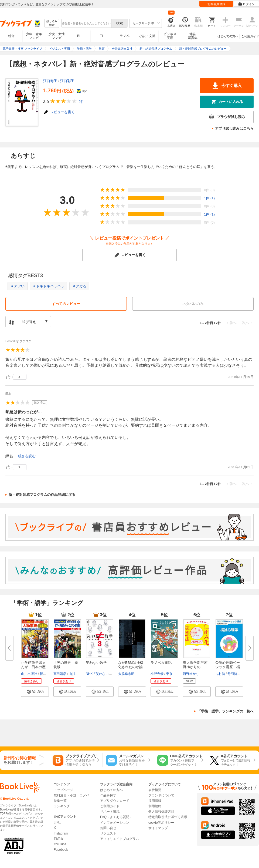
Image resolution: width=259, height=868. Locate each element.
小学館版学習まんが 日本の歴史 (33, 667)
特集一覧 (60, 801)
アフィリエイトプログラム (120, 839)
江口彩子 (67, 81)
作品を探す (108, 795)
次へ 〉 (248, 323)
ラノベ (125, 36)
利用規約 (155, 806)
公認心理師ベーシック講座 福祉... (228, 667)
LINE (57, 822)
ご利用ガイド (250, 36)
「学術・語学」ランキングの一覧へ (226, 711)
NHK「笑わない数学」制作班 (107, 674)
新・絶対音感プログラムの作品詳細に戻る (42, 495)
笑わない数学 (96, 663)
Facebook (61, 850)
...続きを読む (25, 456)
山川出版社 (29, 674)
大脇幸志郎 (126, 674)
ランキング (62, 806)
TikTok (58, 839)
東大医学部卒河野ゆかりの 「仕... (195, 667)
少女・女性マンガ (57, 36)
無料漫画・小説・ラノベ (71, 795)
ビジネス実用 (170, 36)
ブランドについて (161, 795)
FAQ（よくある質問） (116, 817)
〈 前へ (231, 323)
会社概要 (155, 790)
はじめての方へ (228, 36)
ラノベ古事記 (161, 663)
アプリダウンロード (115, 801)
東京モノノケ (176, 674)
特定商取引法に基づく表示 (168, 817)
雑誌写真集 (193, 36)
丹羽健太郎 (236, 674)
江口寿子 (50, 81)
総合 (11, 36)
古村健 (220, 674)
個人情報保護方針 (161, 812)
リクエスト (108, 833)
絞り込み (52, 23)
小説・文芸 (147, 36)
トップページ (63, 790)
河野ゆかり (191, 674)
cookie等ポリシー (161, 823)
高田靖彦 (60, 674)
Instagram (61, 833)
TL (102, 36)
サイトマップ (158, 828)
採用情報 (155, 801)
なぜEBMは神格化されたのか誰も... (131, 667)
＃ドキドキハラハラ (48, 286)
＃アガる (79, 286)
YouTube (60, 844)
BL (79, 36)
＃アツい (18, 286)
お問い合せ (108, 828)
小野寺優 (157, 674)
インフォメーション (115, 823)
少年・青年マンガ (34, 36)
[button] (35, 692)
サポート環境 (110, 812)
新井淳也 (46, 674)
